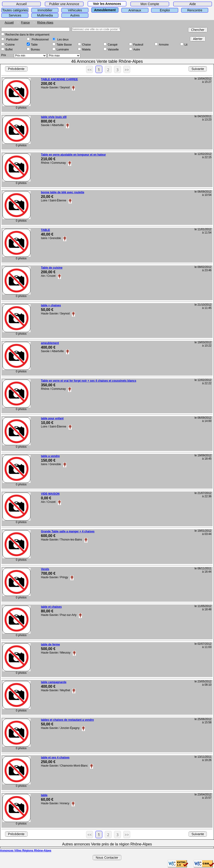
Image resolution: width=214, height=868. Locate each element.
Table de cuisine (52, 268)
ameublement (50, 343)
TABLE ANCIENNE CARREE (59, 79)
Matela (86, 50)
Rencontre (195, 10)
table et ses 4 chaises (55, 758)
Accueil (21, 4)
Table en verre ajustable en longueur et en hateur (73, 155)
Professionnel (40, 40)
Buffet (9, 50)
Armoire (164, 45)
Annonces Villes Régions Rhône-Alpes (26, 851)
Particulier (12, 40)
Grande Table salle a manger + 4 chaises (68, 531)
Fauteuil (138, 45)
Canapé (113, 45)
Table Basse (64, 45)
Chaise (86, 45)
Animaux (135, 10)
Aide (193, 4)
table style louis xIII (54, 117)
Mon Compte (150, 4)
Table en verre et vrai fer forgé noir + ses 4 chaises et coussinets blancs (89, 381)
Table (34, 45)
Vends (45, 569)
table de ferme (50, 644)
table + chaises (51, 305)
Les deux (63, 40)
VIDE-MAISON (50, 494)
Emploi (165, 10)
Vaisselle (113, 50)
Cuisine (10, 45)
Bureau (35, 50)
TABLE (45, 230)
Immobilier (45, 10)
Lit (186, 45)
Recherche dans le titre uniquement (27, 35)
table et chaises (51, 607)
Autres (75, 15)
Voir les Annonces (107, 4)
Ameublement (105, 10)
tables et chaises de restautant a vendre (67, 720)
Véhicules (75, 10)
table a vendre (50, 456)
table (44, 795)
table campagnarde (54, 682)
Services (15, 15)
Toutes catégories (15, 10)
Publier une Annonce (64, 4)
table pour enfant (52, 418)
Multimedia (45, 15)
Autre (137, 50)
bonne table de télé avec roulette (63, 192)
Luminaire (63, 50)
